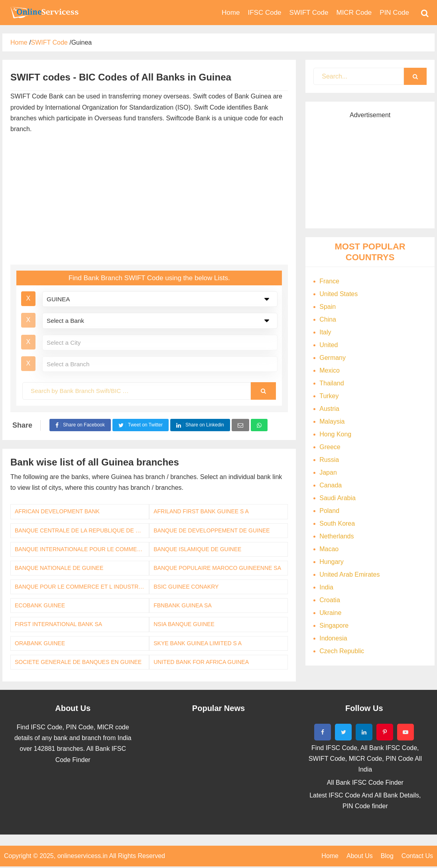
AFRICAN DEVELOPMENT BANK (57, 511)
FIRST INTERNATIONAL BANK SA (58, 624)
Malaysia (332, 421)
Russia (329, 460)
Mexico (330, 370)
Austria (329, 409)
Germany (333, 358)
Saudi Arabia (338, 498)
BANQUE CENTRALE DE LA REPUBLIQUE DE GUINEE (82, 530)
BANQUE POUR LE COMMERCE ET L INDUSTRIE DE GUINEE (82, 587)
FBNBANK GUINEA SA (182, 605)
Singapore (334, 625)
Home (330, 856)
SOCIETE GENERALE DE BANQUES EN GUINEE (78, 662)
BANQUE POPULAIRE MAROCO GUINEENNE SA (217, 568)
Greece (330, 447)
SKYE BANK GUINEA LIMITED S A (198, 643)
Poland (329, 511)
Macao (329, 549)
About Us (360, 856)
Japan (328, 472)
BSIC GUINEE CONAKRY (186, 587)
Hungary (331, 562)
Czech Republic (342, 651)
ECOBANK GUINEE (40, 605)
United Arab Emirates (349, 574)
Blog (387, 856)
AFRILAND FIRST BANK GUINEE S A (201, 511)
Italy (325, 332)
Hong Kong (335, 434)
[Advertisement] (149, 201)
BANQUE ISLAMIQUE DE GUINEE (197, 549)
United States (339, 294)
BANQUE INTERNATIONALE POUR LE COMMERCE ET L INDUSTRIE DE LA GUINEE (82, 549)
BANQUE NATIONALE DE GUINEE (59, 568)
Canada (331, 485)
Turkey (329, 396)
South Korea (337, 523)
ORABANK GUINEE (40, 643)
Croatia (330, 600)
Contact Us (417, 856)
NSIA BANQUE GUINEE (184, 624)
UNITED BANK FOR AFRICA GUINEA (201, 662)
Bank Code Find (44, 12)
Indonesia (333, 638)
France (329, 281)
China (328, 319)
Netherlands (337, 536)
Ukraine (330, 613)
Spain (328, 307)
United (329, 345)
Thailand (332, 383)
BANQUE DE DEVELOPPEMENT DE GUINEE (212, 530)
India (326, 587)
